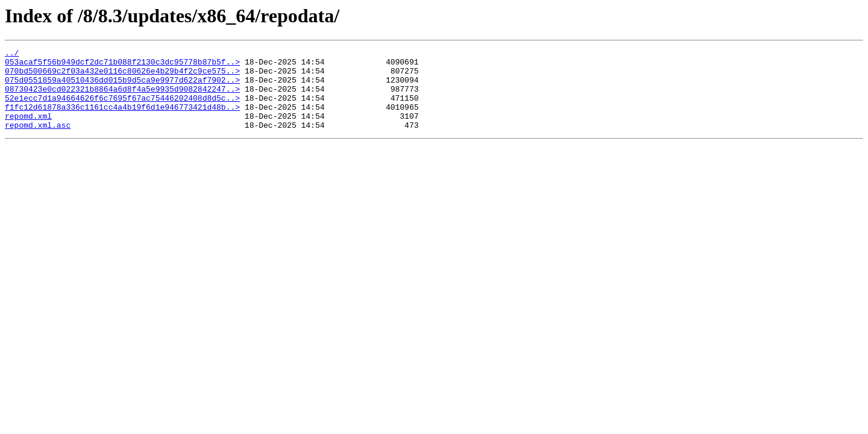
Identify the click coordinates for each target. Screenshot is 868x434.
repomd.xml (28, 130)
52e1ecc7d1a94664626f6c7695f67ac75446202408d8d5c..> (122, 108)
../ (12, 54)
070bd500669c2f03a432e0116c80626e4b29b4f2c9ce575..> (122, 76)
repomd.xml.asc (38, 141)
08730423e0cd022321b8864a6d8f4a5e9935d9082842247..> (122, 98)
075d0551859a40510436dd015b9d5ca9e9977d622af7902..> (122, 87)
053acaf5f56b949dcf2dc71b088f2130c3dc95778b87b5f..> (122, 65)
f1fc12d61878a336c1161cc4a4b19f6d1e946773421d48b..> (122, 119)
